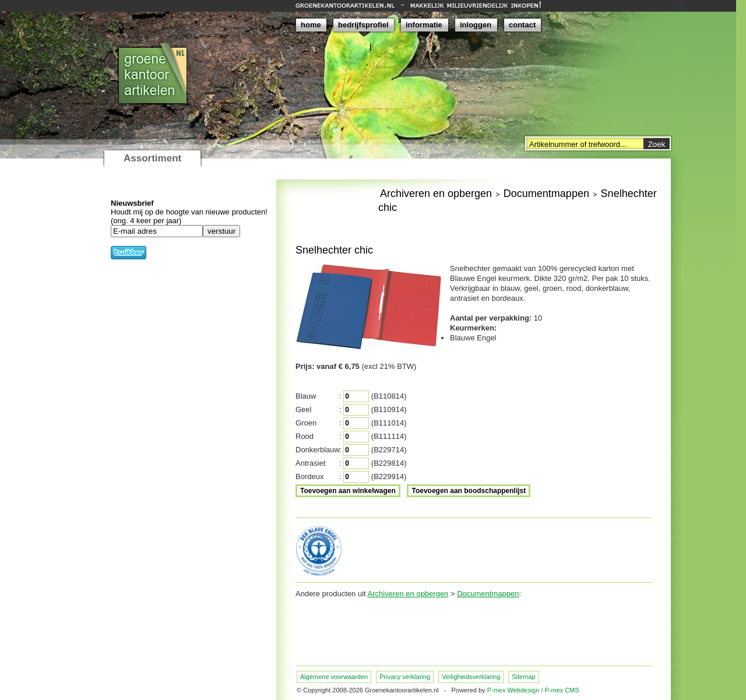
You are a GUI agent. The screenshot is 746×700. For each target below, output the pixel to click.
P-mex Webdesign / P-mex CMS (533, 690)
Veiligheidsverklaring (471, 677)
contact (522, 25)
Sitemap (523, 677)
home (311, 25)
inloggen (476, 25)
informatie (424, 25)
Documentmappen (546, 194)
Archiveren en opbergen (436, 194)
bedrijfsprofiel (363, 25)
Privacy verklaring (405, 677)
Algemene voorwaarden (334, 677)
